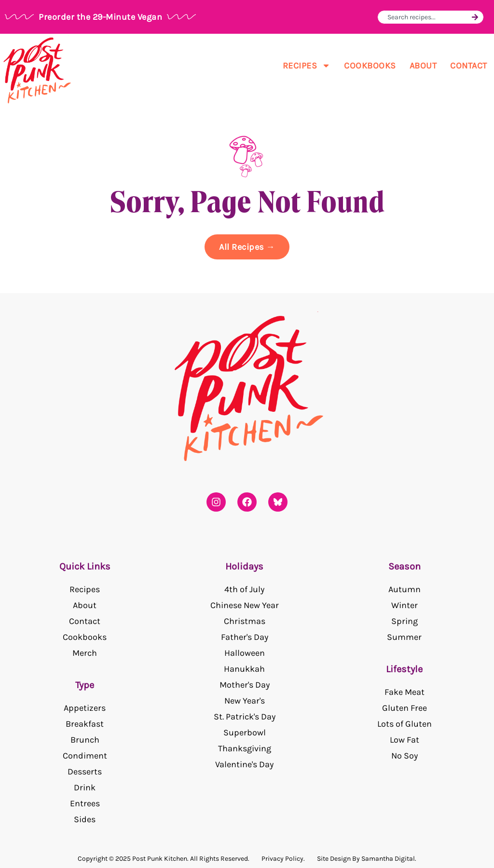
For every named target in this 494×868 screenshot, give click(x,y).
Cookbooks (370, 66)
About (423, 66)
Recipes (307, 66)
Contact (469, 66)
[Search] (475, 17)
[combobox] (428, 17)
